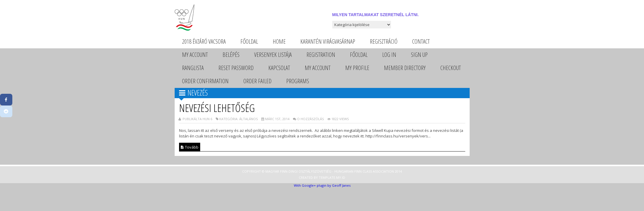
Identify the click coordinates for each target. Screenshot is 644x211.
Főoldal (249, 41)
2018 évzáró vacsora (204, 41)
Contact (421, 41)
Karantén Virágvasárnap (328, 41)
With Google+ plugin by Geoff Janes (322, 185)
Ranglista (193, 68)
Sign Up (419, 55)
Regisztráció (384, 41)
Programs (298, 81)
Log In (389, 55)
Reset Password (236, 68)
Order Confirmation (205, 81)
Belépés (231, 55)
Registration (321, 55)
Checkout (451, 68)
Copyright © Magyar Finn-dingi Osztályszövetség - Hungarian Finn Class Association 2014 (322, 171)
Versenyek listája (273, 55)
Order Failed (257, 81)
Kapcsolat (279, 68)
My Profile (357, 68)
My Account (195, 55)
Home (279, 41)
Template (327, 177)
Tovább (190, 147)
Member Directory (405, 68)
